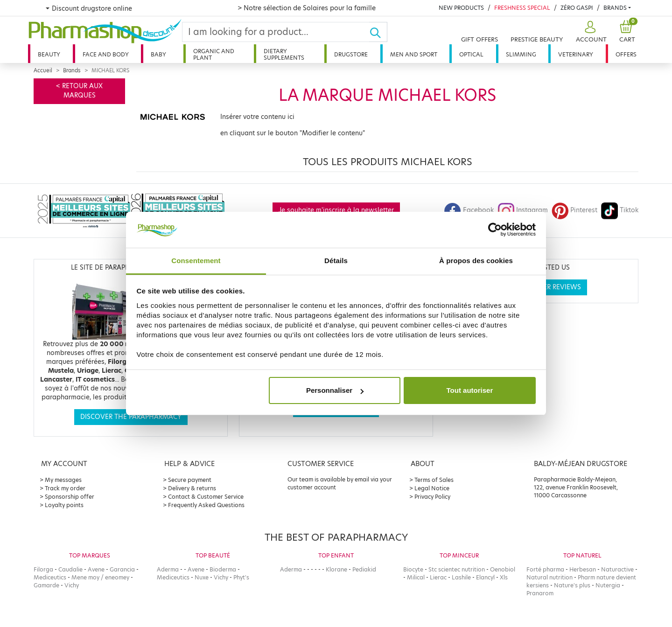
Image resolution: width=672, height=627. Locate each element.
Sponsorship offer (70, 497)
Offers (626, 54)
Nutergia (608, 585)
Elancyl (485, 577)
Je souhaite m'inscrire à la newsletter (336, 210)
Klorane (336, 569)
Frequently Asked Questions (206, 505)
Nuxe (202, 577)
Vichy (72, 585)
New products (461, 8)
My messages (63, 480)
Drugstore (351, 54)
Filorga (43, 569)
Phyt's (241, 577)
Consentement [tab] (196, 261)
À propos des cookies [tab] (476, 261)
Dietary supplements (284, 54)
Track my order (65, 488)
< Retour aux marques (79, 91)
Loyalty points (64, 505)
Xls (504, 577)
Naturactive (617, 569)
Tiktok (620, 210)
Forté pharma (545, 569)
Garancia (122, 569)
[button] (590, 32)
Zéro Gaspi (577, 8)
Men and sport (414, 54)
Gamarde (46, 585)
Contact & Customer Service (206, 497)
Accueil (43, 70)
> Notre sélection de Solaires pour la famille (307, 8)
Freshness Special (522, 8)
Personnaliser (335, 390)
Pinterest (574, 210)
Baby (158, 54)
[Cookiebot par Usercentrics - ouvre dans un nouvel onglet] (495, 230)
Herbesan (583, 569)
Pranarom (540, 593)
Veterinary (576, 54)
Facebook (469, 210)
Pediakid (364, 569)
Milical (416, 577)
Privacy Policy (432, 497)
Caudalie (70, 569)
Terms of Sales (434, 480)
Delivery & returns (192, 488)
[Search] (276, 32)
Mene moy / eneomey (100, 577)
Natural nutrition (549, 577)
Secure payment (190, 480)
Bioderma (223, 569)
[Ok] (378, 32)
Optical (471, 54)
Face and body (106, 54)
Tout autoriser (470, 390)
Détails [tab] (336, 261)
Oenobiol (503, 569)
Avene (96, 569)
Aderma (168, 569)
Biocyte (413, 569)
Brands (615, 8)
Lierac (438, 577)
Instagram (523, 210)
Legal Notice (432, 488)
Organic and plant (214, 54)
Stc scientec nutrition (457, 569)
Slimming (521, 54)
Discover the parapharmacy (131, 417)
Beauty (49, 54)
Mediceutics (50, 577)
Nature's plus (572, 585)
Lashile (461, 577)
